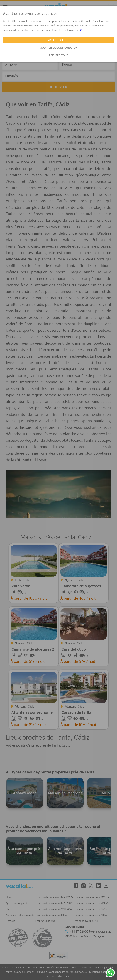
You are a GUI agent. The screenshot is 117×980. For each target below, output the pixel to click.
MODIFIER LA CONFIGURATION (58, 48)
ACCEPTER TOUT (58, 40)
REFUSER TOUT (58, 55)
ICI (81, 30)
